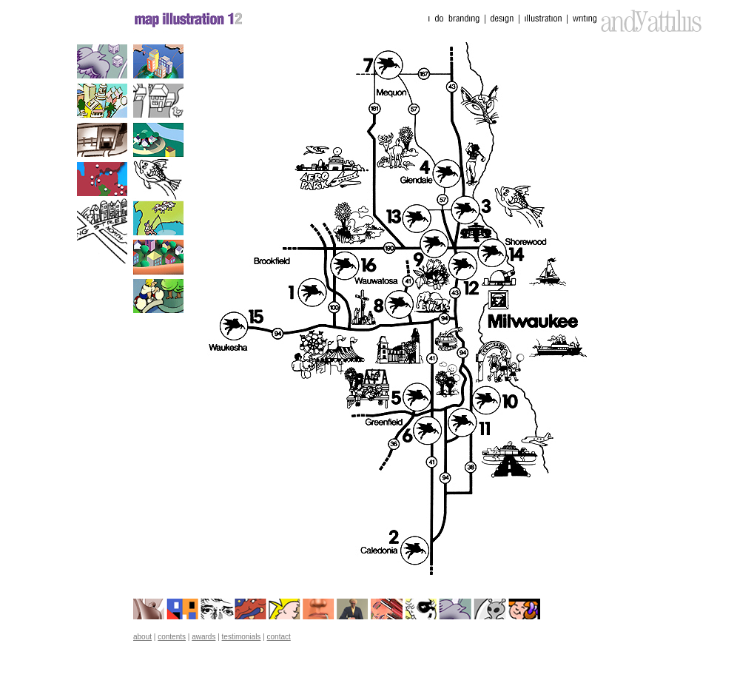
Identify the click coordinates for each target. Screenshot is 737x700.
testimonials (242, 637)
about (142, 637)
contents (172, 637)
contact (279, 637)
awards (203, 637)
